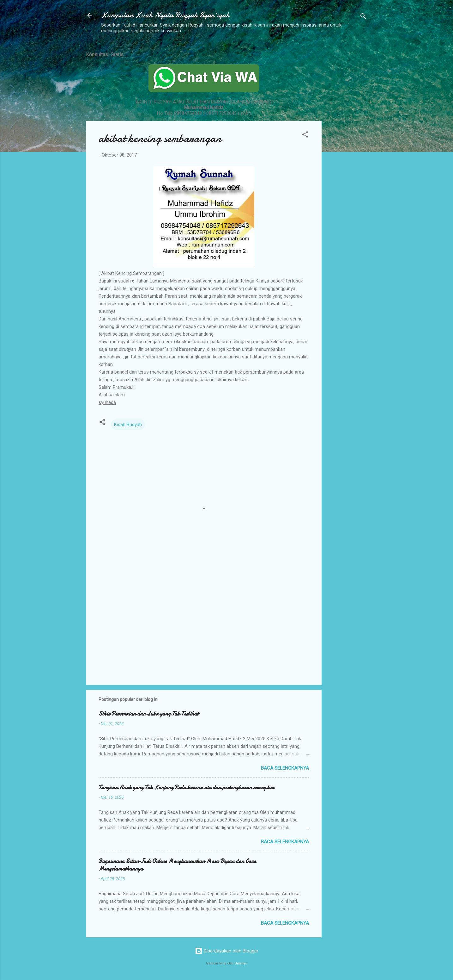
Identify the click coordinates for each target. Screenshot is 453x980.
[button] (305, 136)
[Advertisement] (347, 140)
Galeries (241, 963)
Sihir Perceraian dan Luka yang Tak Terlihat (149, 714)
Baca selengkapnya (285, 768)
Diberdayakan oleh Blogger (227, 951)
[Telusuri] (363, 17)
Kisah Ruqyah (128, 425)
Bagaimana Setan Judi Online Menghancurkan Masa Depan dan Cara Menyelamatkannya (177, 865)
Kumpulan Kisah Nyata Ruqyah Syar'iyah (165, 15)
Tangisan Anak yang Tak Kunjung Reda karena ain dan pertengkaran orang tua (187, 788)
